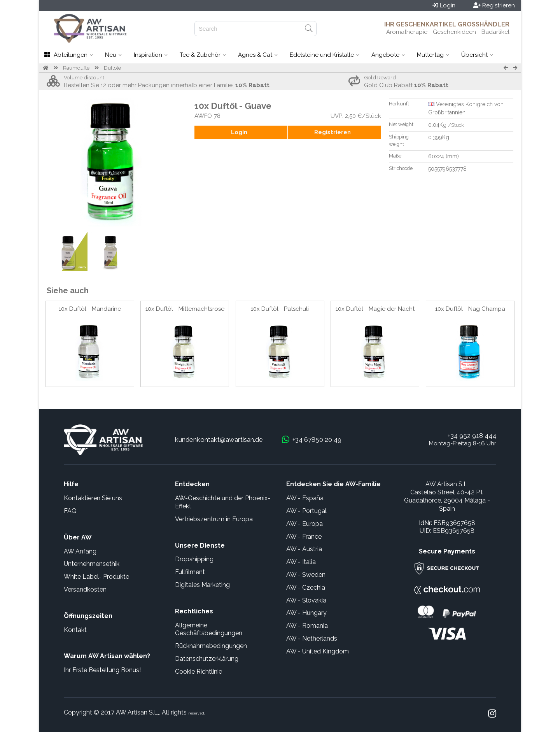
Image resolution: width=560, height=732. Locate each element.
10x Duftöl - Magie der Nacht (375, 309)
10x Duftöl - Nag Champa (470, 309)
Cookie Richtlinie (199, 672)
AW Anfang (80, 551)
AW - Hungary (306, 613)
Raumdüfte (76, 68)
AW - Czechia (306, 588)
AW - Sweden (306, 575)
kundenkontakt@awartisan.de (219, 440)
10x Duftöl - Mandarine (90, 309)
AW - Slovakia (306, 600)
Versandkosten (85, 589)
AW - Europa (304, 524)
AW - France (304, 537)
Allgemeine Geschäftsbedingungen (209, 629)
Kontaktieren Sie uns (93, 498)
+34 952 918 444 (472, 436)
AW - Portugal (306, 511)
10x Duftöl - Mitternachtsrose (185, 309)
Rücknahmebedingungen (211, 646)
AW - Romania (307, 626)
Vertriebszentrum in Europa (214, 519)
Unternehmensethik (92, 564)
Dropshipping (194, 559)
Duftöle (112, 68)
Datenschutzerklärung (207, 659)
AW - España (305, 498)
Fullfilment (190, 572)
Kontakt (75, 630)
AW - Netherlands (312, 638)
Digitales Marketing (202, 585)
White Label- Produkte (96, 577)
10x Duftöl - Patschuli (280, 309)
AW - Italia (301, 562)
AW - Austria (304, 549)
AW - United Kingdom (318, 651)
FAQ (70, 511)
